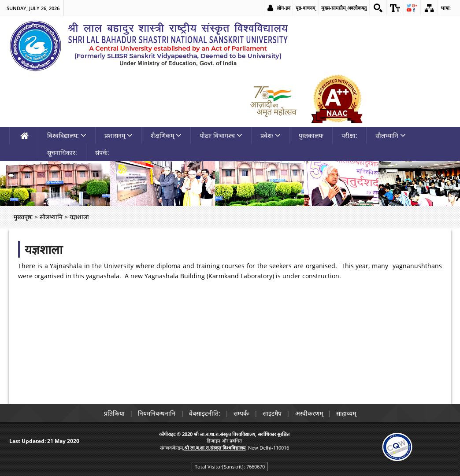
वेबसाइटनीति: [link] (204, 413)
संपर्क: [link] (102, 153)
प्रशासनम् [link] (119, 135)
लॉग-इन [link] (283, 8)
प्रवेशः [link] (271, 135)
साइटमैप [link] (273, 413)
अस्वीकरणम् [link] (310, 413)
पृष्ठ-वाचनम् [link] (305, 8)
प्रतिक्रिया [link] (112, 413)
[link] (378, 8)
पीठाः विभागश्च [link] (221, 135)
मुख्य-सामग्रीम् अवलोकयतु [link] (343, 8)
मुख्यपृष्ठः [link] (23, 217)
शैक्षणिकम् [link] (166, 135)
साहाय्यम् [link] (348, 413)
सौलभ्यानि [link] (391, 135)
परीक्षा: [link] (349, 135)
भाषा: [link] (446, 8)
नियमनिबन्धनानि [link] (155, 413)
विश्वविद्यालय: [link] (67, 135)
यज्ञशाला (44, 249)
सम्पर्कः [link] (241, 413)
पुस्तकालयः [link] (311, 135)
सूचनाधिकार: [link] (62, 153)
